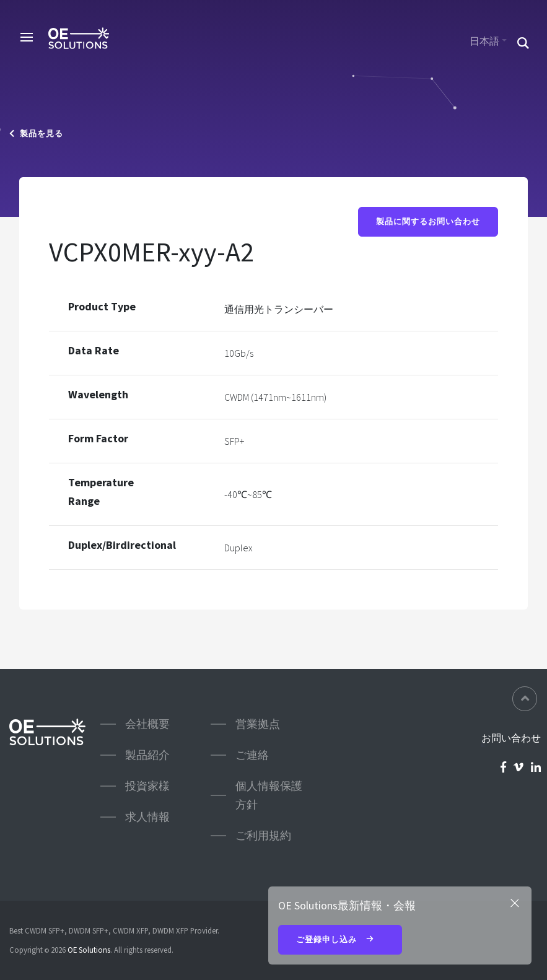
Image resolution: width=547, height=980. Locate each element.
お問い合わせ (511, 738)
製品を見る (36, 133)
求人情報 (147, 817)
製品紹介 (147, 755)
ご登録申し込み (340, 940)
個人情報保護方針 (269, 795)
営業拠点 (258, 724)
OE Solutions (89, 950)
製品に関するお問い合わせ (428, 221)
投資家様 (147, 786)
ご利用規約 (263, 835)
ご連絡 (252, 755)
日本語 (484, 41)
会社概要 (147, 724)
